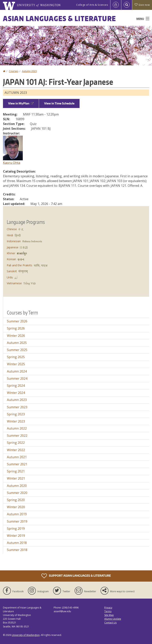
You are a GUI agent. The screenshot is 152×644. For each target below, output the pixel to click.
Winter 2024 (16, 393)
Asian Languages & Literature (59, 18)
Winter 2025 (16, 364)
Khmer (11, 253)
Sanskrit (12, 271)
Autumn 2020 (17, 486)
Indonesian (14, 241)
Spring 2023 (16, 414)
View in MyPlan (21, 103)
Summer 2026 (17, 321)
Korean (11, 259)
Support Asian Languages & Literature (76, 576)
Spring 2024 (16, 386)
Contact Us (110, 623)
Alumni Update (113, 619)
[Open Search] (127, 5)
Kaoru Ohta (12, 163)
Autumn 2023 (29, 71)
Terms (108, 611)
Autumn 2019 (17, 514)
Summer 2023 (17, 407)
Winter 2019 (16, 536)
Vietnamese (14, 283)
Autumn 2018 (17, 543)
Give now (142, 5)
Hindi (10, 235)
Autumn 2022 (17, 428)
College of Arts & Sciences (92, 5)
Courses (14, 71)
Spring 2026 (16, 328)
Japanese (13, 247)
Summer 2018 (17, 550)
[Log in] (116, 5)
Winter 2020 (16, 507)
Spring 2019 (16, 529)
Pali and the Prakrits (19, 265)
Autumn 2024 (17, 371)
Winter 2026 (16, 336)
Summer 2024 (17, 378)
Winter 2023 (16, 421)
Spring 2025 (16, 357)
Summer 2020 (17, 493)
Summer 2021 (17, 464)
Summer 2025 (17, 350)
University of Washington (26, 635)
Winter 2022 (16, 450)
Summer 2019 (17, 521)
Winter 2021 (16, 478)
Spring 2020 (16, 500)
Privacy (108, 608)
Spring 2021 (16, 471)
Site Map (109, 615)
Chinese (12, 229)
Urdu (10, 277)
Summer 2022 (17, 436)
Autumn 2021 (17, 457)
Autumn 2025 (17, 343)
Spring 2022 (16, 443)
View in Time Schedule (59, 103)
